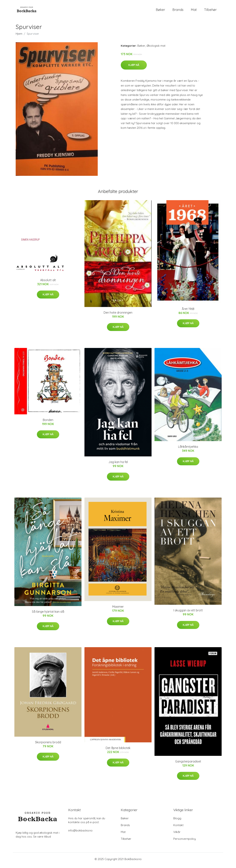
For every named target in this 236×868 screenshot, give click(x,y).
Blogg (177, 821)
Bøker (160, 11)
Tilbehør (210, 11)
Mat (194, 11)
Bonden (48, 422)
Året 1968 (188, 311)
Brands (178, 11)
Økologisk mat (156, 48)
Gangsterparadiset (188, 764)
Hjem (19, 36)
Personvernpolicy (185, 841)
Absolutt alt (48, 283)
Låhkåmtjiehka (188, 449)
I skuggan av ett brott (188, 613)
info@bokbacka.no (80, 833)
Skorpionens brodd (48, 745)
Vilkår (177, 835)
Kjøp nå (134, 68)
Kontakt (178, 828)
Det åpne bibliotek (118, 750)
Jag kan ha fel (118, 465)
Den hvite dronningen (118, 315)
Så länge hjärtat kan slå (48, 614)
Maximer (118, 609)
